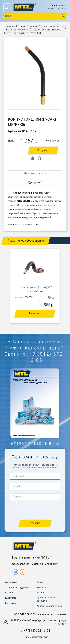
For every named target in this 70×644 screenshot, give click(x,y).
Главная (8, 26)
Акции (40, 582)
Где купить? (35, 182)
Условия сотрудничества (19, 588)
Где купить (11, 598)
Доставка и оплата (35, 174)
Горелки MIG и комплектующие (47, 26)
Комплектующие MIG (18, 30)
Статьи (9, 593)
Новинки (41, 588)
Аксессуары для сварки (50, 606)
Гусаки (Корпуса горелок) (49, 30)
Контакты (11, 603)
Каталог (21, 26)
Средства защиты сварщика (46, 599)
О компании (11, 582)
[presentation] (4, 292)
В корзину (43, 150)
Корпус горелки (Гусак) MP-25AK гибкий (35, 289)
